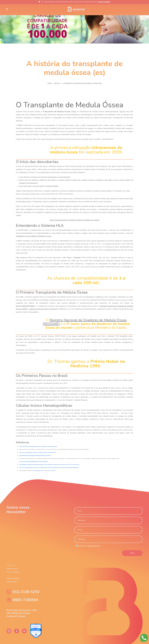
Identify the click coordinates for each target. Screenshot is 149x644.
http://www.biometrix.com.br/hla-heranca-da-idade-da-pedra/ (74, 220)
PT (133, 9)
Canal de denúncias (13, 578)
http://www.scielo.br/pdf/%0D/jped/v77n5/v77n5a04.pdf (33, 462)
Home (50, 83)
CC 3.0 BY (53, 471)
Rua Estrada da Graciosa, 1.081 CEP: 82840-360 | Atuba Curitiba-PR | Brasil (22, 613)
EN (126, 9)
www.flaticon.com (38, 471)
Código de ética (12, 582)
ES (140, 9)
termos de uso (94, 546)
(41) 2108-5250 (23, 592)
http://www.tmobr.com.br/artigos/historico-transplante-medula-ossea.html (38, 446)
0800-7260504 (22, 600)
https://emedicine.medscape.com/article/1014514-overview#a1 (35, 455)
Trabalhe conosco (12, 569)
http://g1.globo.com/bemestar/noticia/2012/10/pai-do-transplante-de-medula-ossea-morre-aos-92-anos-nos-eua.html (49, 464)
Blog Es (30, 9)
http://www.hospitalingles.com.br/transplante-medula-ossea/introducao (38, 452)
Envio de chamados (13, 572)
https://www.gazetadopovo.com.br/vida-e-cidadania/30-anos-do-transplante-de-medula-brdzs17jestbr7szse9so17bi (49, 468)
